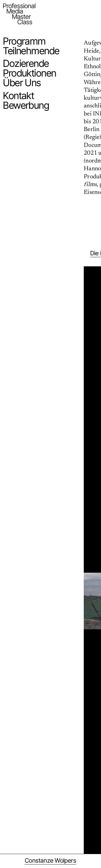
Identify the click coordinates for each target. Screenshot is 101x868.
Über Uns (22, 83)
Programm (24, 41)
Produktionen (29, 73)
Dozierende (26, 63)
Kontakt (18, 96)
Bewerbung (26, 105)
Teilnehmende (31, 51)
